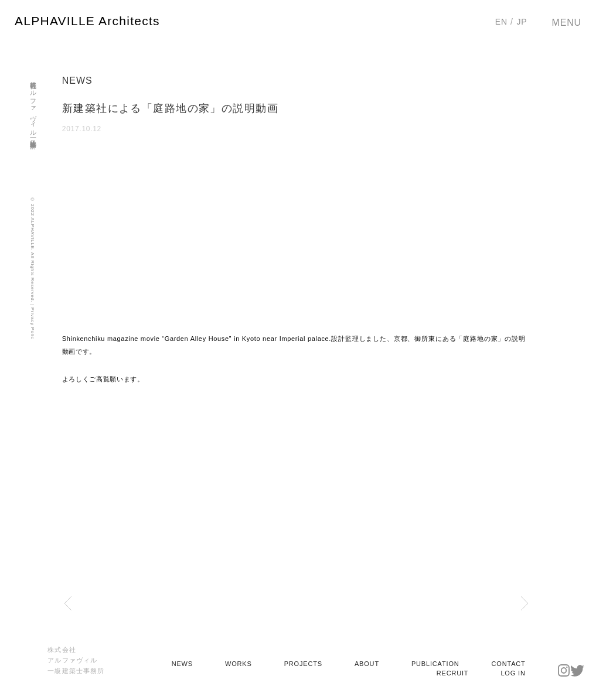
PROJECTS (303, 664)
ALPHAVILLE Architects (87, 21)
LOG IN (513, 673)
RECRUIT (453, 673)
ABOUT (367, 664)
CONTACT (509, 664)
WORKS (239, 664)
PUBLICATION (435, 664)
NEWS (182, 664)
